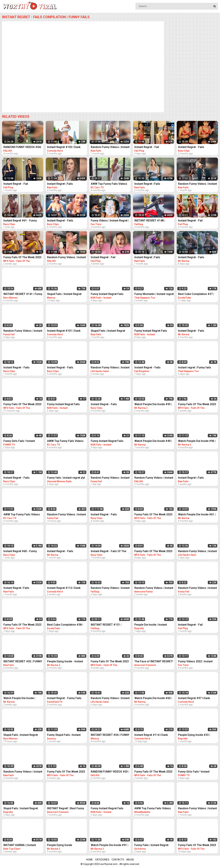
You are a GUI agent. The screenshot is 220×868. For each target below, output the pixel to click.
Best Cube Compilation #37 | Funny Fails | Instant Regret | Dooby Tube (196, 294)
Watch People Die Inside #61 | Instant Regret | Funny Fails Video (197, 515)
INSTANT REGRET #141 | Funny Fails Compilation (23, 294)
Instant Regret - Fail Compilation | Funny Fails (150, 147)
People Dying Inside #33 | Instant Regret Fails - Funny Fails (195, 735)
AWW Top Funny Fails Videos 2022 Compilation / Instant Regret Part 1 (153, 809)
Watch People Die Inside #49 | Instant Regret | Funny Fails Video (153, 441)
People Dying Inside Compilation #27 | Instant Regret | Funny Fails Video (63, 845)
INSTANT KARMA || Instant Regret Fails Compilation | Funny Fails (20, 845)
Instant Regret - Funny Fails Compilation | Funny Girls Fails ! (67, 698)
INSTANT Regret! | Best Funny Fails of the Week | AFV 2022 (66, 809)
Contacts (118, 860)
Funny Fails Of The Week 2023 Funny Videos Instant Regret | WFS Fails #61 (22, 625)
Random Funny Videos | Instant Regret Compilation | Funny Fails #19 (110, 698)
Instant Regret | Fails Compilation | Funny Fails (63, 184)
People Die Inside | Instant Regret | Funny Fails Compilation (151, 625)
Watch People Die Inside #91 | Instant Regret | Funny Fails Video (109, 845)
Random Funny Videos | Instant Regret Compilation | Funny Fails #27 (110, 478)
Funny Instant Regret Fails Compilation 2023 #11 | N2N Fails (108, 294)
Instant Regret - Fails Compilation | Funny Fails (194, 147)
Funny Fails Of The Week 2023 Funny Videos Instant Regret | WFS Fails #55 (197, 845)
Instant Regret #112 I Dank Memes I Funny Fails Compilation (64, 588)
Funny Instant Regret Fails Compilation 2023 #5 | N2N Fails (151, 331)
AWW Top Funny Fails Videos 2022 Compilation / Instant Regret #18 (109, 184)
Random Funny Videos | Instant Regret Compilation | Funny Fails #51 (110, 368)
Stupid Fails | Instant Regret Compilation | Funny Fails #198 (23, 735)
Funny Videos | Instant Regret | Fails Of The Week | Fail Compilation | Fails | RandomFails (110, 221)
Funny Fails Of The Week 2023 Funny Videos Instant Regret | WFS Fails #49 (197, 405)
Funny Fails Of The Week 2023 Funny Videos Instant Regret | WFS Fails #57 (153, 515)
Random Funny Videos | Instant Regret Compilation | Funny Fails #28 (67, 515)
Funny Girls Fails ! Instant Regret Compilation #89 (19, 441)
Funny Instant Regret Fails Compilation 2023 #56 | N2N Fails (65, 405)
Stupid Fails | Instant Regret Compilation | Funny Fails (64, 294)
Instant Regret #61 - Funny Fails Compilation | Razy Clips (22, 221)
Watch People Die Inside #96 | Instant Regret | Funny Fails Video (197, 441)
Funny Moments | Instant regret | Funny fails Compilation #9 (154, 294)
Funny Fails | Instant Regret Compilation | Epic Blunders (152, 845)
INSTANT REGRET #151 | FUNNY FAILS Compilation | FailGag (108, 625)
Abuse (130, 860)
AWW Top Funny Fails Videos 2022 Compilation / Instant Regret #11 (65, 441)
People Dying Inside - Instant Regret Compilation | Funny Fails (65, 662)
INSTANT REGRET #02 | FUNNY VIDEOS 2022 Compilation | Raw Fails (23, 662)
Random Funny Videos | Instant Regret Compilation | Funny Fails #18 (197, 552)
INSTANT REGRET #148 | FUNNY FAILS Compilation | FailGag (151, 221)
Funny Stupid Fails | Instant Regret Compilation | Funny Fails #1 (64, 735)
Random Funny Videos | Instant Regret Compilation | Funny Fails (110, 147)
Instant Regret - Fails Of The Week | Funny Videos (108, 552)
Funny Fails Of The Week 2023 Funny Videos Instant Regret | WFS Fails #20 (66, 772)
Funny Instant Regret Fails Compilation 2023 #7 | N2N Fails (108, 441)
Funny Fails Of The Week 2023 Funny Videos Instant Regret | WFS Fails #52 (153, 772)
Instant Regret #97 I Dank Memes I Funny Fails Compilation (194, 698)
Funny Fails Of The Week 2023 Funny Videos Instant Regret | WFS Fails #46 (22, 258)
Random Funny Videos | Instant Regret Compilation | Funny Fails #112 (154, 588)
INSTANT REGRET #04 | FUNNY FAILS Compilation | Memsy (110, 735)
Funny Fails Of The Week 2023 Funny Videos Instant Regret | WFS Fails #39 (22, 405)
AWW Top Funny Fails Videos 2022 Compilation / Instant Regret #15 (22, 515)
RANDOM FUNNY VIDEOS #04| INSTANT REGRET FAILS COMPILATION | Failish (22, 147)
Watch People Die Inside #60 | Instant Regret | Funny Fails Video (153, 698)
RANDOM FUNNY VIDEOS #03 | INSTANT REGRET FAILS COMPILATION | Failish (110, 772)
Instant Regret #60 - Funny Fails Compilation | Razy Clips (22, 552)
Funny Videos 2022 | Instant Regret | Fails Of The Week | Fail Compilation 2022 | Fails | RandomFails (198, 662)
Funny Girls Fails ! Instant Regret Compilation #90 (194, 772)
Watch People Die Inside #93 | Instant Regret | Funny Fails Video (153, 405)
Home (89, 860)
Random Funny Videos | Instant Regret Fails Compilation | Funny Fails (67, 258)
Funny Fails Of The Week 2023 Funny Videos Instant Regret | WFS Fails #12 (110, 662)
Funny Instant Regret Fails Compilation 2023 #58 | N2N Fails (108, 809)
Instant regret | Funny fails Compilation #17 (195, 368)
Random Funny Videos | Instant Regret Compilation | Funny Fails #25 (23, 331)
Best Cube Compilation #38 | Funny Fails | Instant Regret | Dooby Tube (65, 625)
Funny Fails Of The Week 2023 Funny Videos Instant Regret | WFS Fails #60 (153, 552)
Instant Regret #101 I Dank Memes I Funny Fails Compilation (64, 331)
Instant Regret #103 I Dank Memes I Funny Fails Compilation (64, 147)
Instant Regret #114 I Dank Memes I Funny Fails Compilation (151, 735)
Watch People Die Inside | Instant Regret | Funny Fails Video (20, 698)
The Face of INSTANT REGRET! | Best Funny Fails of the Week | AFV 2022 (154, 662)
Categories (102, 860)
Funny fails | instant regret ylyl (66, 478)
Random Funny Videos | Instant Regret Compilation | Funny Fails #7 (197, 588)
